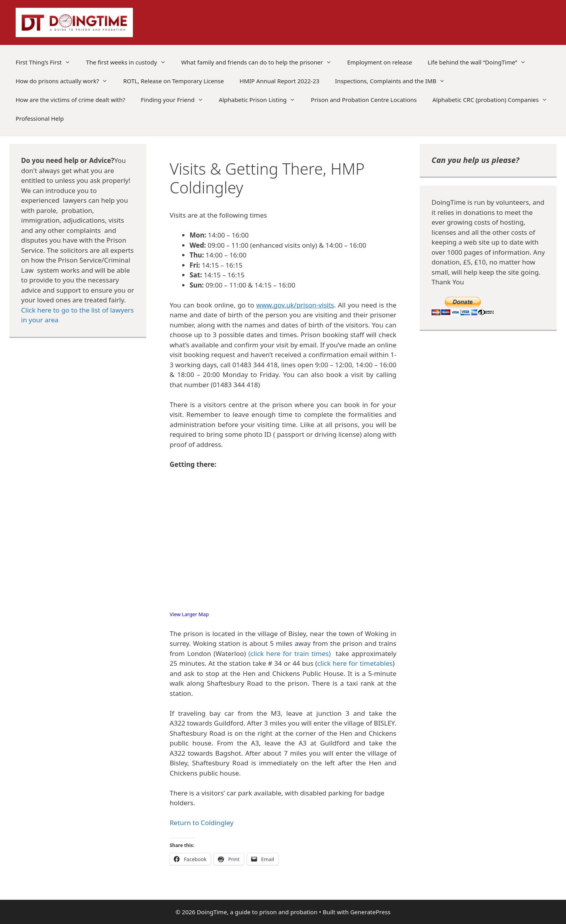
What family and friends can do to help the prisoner (261, 62)
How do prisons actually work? (65, 81)
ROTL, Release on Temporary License (173, 81)
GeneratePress (370, 912)
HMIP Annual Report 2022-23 (279, 81)
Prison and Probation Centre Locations (364, 100)
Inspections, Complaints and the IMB (394, 81)
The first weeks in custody (130, 62)
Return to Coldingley (202, 823)
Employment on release (380, 62)
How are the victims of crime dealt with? (70, 100)
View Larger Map (189, 614)
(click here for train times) (290, 653)
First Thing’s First (47, 62)
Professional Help (40, 118)
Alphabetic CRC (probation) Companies (494, 100)
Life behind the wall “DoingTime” (481, 62)
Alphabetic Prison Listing (261, 100)
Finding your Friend (176, 100)
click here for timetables (355, 663)
